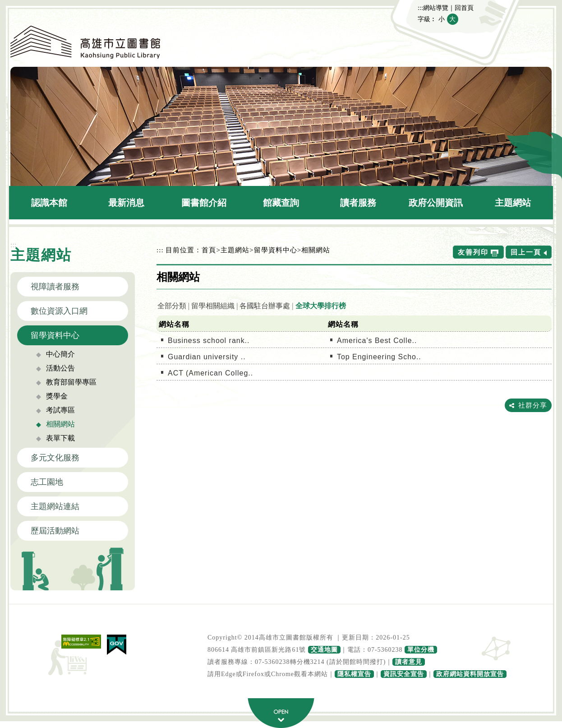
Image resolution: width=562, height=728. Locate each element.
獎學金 (57, 396)
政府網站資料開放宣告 (470, 674)
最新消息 (126, 203)
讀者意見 (409, 662)
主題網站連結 (55, 506)
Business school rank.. (209, 341)
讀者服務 (358, 203)
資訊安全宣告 (404, 674)
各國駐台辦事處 (265, 306)
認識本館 (49, 203)
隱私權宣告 (354, 674)
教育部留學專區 (71, 382)
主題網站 (513, 203)
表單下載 (60, 438)
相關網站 (60, 424)
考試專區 (60, 410)
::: (420, 8)
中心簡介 (60, 354)
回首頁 (464, 8)
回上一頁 (526, 252)
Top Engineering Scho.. (379, 357)
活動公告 (60, 368)
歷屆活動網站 (55, 531)
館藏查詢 (281, 203)
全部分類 (172, 306)
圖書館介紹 (204, 203)
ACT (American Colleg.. (210, 373)
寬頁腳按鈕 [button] (281, 713)
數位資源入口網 (59, 311)
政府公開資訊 (436, 203)
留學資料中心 (55, 335)
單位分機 (421, 650)
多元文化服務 (55, 458)
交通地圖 (324, 650)
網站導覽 (436, 8)
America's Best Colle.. (377, 341)
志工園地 (47, 482)
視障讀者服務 (55, 287)
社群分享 (533, 405)
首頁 (209, 250)
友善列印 (473, 252)
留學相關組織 (213, 306)
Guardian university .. (207, 357)
